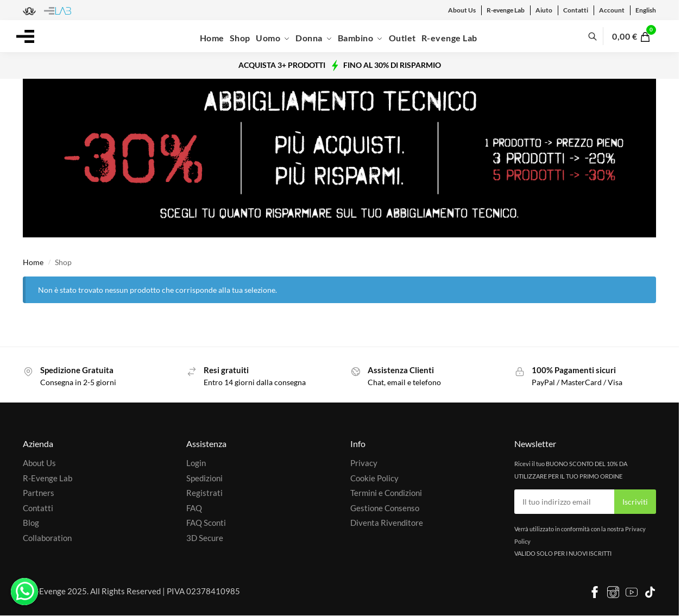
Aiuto (544, 10)
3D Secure (205, 538)
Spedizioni (204, 478)
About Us (462, 10)
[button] (637, 36)
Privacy (364, 463)
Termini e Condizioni (386, 493)
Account (612, 10)
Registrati (204, 493)
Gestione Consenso (385, 508)
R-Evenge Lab (48, 478)
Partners (39, 493)
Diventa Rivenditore (387, 523)
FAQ (194, 508)
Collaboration (47, 538)
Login (196, 463)
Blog (31, 523)
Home (33, 262)
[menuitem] (646, 10)
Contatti (576, 10)
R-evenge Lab (506, 10)
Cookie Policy (374, 478)
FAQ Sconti (206, 523)
